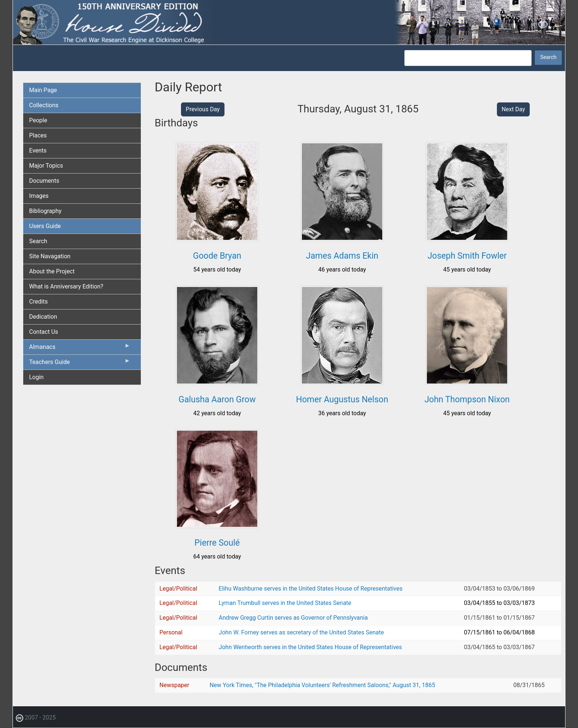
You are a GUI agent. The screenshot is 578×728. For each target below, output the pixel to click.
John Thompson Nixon (467, 400)
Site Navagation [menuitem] (50, 256)
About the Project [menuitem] (52, 271)
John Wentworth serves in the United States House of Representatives (310, 647)
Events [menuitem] (38, 150)
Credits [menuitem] (39, 302)
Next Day (513, 109)
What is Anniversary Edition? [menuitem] (66, 286)
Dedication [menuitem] (43, 317)
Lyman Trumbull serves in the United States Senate (285, 603)
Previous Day (203, 109)
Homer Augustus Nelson (342, 400)
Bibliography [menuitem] (45, 211)
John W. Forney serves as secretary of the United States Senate (301, 632)
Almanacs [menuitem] (80, 349)
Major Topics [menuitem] (46, 166)
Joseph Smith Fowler (467, 256)
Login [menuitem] (36, 377)
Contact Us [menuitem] (44, 332)
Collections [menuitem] (44, 105)
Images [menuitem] (39, 196)
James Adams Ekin (342, 256)
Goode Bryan (217, 256)
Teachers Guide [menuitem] (80, 364)
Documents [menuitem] (44, 181)
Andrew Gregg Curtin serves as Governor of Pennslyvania (293, 618)
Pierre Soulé (217, 543)
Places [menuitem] (38, 135)
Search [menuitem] (38, 241)
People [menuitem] (38, 120)
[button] (217, 239)
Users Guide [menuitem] (45, 226)
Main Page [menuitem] (43, 90)
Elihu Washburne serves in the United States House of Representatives (311, 589)
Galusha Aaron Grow (217, 400)
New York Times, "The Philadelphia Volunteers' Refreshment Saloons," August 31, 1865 (322, 685)
